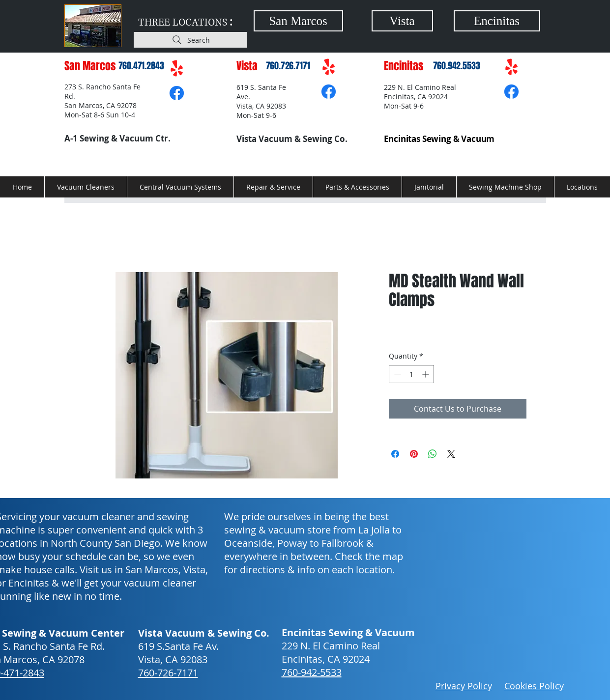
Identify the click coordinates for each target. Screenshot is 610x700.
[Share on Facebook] (395, 454)
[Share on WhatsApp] (433, 454)
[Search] (190, 40)
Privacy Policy (464, 686)
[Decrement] (396, 374)
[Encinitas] (497, 21)
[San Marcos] (298, 21)
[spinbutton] (411, 374)
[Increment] (426, 374)
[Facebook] (177, 93)
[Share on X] (451, 454)
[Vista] (402, 21)
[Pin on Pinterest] (414, 454)
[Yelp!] (177, 69)
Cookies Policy (534, 686)
